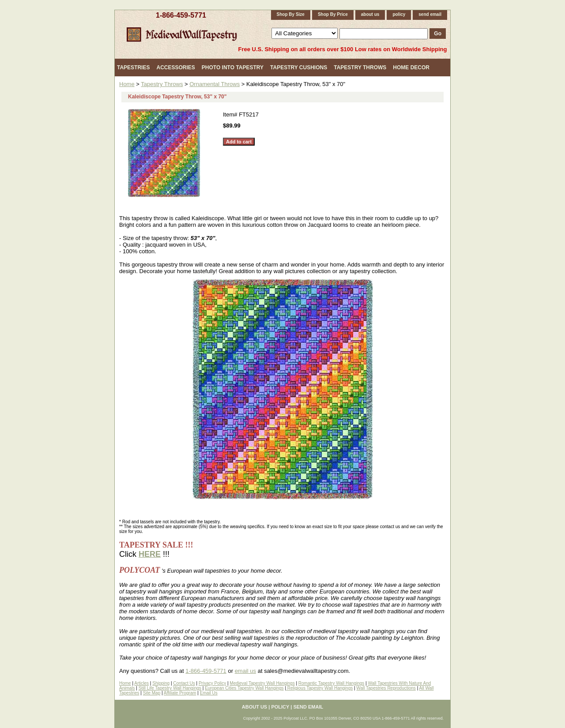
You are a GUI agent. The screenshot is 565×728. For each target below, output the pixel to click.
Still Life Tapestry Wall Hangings (170, 688)
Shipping (161, 683)
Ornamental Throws (215, 84)
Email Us (209, 693)
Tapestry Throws (360, 68)
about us (370, 14)
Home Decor (411, 68)
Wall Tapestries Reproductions (386, 688)
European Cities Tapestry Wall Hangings (244, 688)
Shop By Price (333, 14)
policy (399, 14)
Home (127, 84)
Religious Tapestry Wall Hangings (319, 688)
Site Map (152, 693)
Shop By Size (291, 14)
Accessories (175, 68)
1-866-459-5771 (181, 15)
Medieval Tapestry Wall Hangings (262, 683)
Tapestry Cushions (299, 68)
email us (245, 671)
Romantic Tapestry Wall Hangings (331, 683)
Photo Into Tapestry (233, 68)
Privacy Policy (212, 683)
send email (430, 14)
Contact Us (184, 683)
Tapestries (133, 68)
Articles (141, 683)
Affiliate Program (180, 693)
